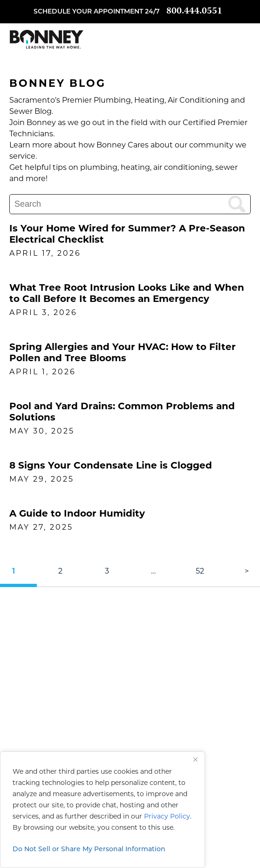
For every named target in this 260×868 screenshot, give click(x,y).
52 (200, 572)
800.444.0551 (194, 11)
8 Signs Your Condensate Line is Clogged (111, 466)
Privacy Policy (167, 817)
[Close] (195, 759)
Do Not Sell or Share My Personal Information (89, 850)
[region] (103, 810)
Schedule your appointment (88, 12)
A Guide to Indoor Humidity (77, 514)
